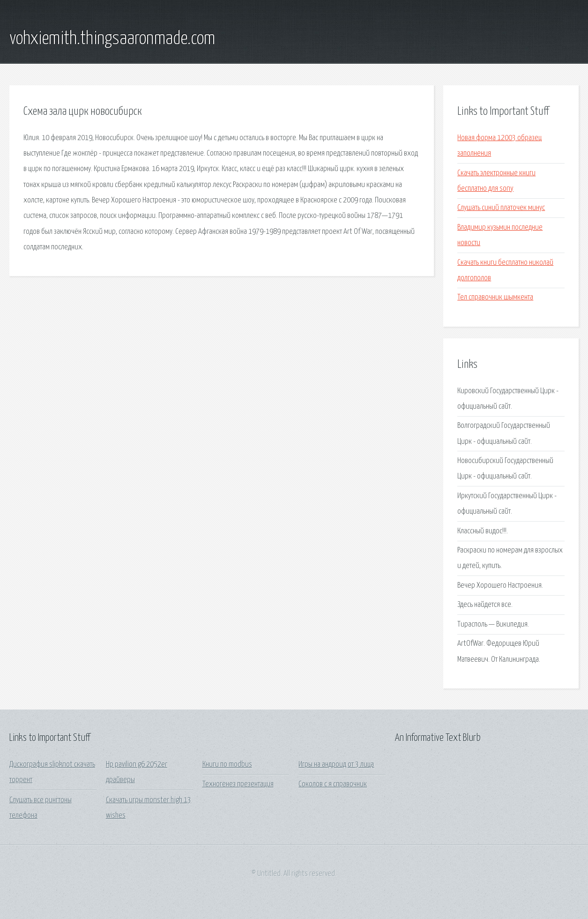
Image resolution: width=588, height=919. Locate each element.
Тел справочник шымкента (495, 297)
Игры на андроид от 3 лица (336, 765)
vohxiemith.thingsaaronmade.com (112, 39)
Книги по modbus (227, 765)
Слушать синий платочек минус (501, 208)
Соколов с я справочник (333, 784)
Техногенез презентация (238, 784)
